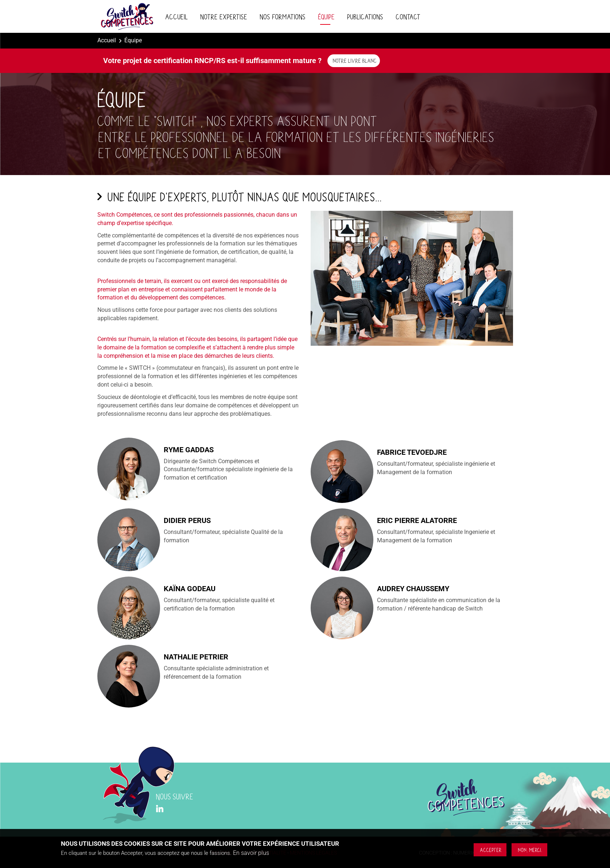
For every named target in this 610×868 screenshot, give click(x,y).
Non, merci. (529, 850)
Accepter (490, 850)
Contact (407, 16)
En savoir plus (251, 853)
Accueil (175, 16)
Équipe (325, 16)
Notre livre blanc (354, 60)
